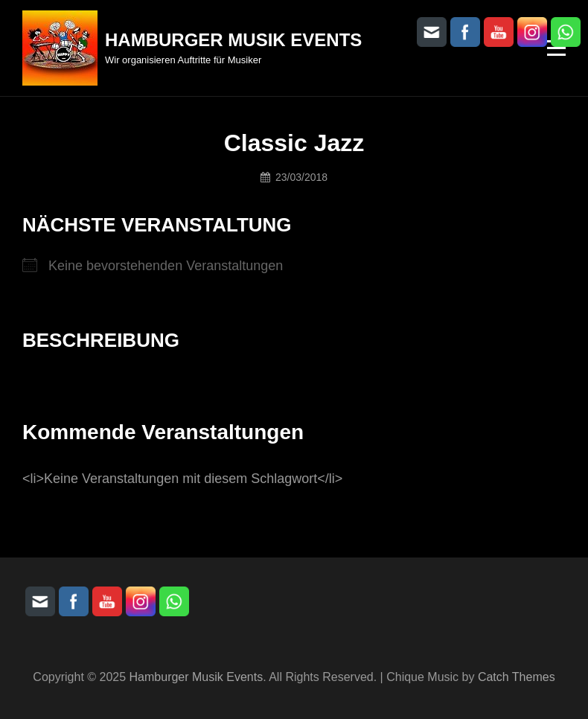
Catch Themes (517, 677)
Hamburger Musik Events (233, 40)
